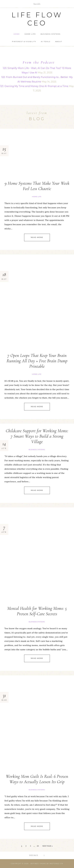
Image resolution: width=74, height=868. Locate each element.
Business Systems (37, 450)
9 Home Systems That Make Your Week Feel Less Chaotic (37, 186)
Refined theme (38, 864)
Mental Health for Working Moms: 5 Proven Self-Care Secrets (37, 611)
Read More (37, 237)
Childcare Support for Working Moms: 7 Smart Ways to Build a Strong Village (37, 436)
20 (38, 846)
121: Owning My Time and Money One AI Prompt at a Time (34, 86)
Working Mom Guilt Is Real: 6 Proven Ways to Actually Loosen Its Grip (37, 779)
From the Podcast (39, 62)
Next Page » (48, 846)
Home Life (37, 197)
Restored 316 (56, 864)
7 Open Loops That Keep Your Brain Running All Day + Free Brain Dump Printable (37, 361)
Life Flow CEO (37, 19)
